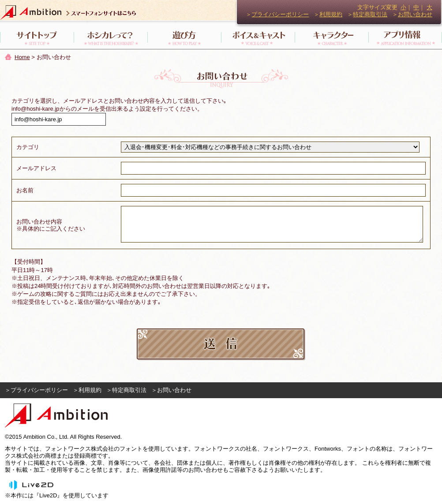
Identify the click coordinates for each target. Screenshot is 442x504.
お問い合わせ (415, 14)
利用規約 (331, 14)
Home (22, 57)
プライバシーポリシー (280, 14)
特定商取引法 (370, 14)
